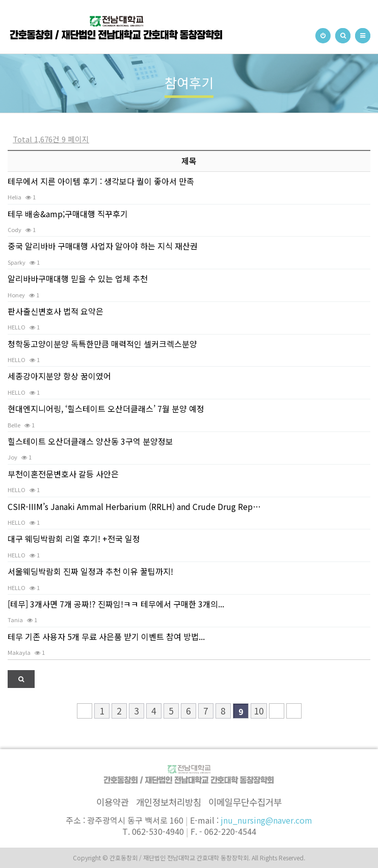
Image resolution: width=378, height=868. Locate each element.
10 (259, 711)
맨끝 (294, 711)
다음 (277, 711)
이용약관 (113, 802)
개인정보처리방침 (169, 802)
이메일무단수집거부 (245, 802)
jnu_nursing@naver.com (266, 820)
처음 (85, 711)
